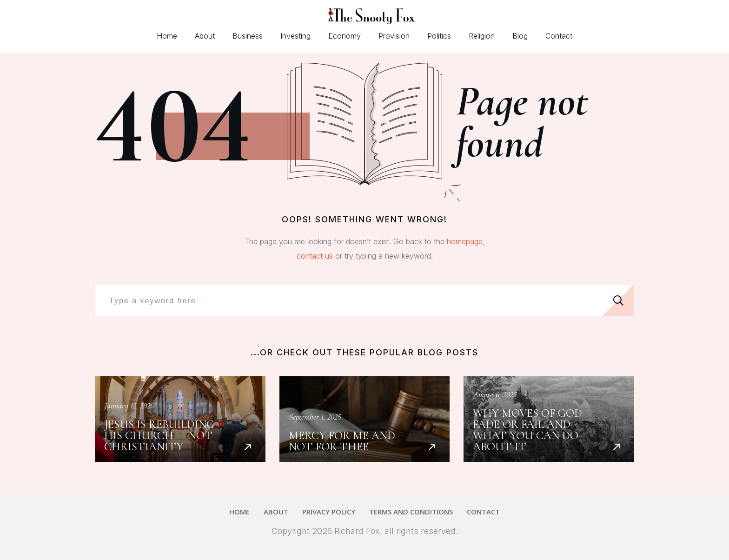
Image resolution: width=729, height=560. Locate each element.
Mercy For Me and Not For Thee (365, 419)
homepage (465, 241)
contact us (315, 256)
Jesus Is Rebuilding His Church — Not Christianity (180, 419)
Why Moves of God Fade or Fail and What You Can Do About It (549, 419)
